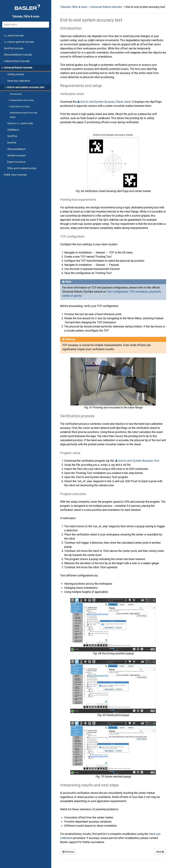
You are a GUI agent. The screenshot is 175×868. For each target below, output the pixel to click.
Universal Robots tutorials (17, 68)
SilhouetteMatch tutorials (18, 55)
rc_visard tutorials (14, 36)
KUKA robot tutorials (15, 175)
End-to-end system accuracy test (25, 87)
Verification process (19, 107)
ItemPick (12, 136)
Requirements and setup (21, 100)
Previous (68, 852)
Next (160, 852)
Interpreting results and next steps (24, 115)
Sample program (17, 156)
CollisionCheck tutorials (17, 61)
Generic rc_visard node (20, 123)
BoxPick (12, 143)
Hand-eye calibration (19, 81)
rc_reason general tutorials (19, 42)
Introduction (16, 94)
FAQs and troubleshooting (22, 168)
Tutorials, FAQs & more (26, 16)
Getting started (16, 74)
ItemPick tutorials (14, 48)
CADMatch (13, 130)
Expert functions (16, 162)
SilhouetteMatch (16, 149)
